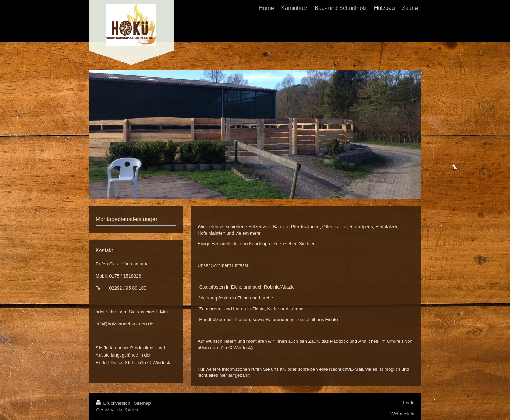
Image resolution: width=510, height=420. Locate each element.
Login (409, 403)
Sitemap (142, 403)
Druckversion (114, 403)
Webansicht (402, 414)
